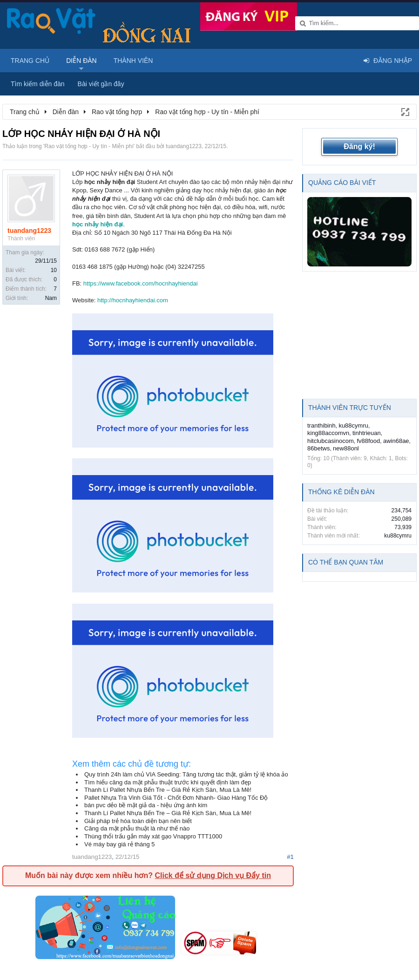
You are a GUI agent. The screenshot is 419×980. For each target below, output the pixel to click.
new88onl (346, 448)
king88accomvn (328, 433)
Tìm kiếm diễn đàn (38, 84)
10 (54, 270)
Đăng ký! (359, 146)
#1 (290, 857)
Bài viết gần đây (101, 84)
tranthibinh (321, 425)
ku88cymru (353, 425)
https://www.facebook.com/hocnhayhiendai (141, 283)
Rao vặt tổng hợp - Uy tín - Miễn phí (89, 146)
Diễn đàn (81, 61)
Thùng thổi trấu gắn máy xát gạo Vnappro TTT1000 (153, 836)
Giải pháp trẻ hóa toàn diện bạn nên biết (138, 821)
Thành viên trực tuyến (350, 408)
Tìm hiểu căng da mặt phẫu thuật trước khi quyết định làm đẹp (168, 782)
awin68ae (396, 441)
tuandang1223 (184, 146)
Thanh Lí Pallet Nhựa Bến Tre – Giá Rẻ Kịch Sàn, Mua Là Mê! (168, 790)
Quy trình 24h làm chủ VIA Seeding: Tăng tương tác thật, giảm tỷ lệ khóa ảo (186, 774)
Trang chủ (30, 61)
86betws (318, 448)
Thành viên (133, 61)
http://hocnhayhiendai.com (133, 300)
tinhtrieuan (367, 433)
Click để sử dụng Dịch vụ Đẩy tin (213, 875)
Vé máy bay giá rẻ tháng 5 (120, 844)
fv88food (368, 441)
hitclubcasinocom (331, 441)
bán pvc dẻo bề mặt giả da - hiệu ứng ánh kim (146, 805)
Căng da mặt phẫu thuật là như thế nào (137, 828)
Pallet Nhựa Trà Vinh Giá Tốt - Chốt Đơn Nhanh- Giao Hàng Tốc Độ (176, 798)
